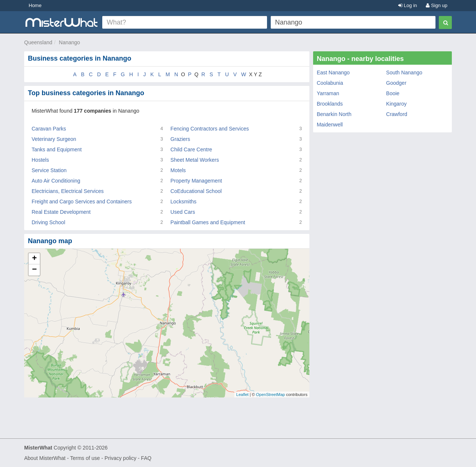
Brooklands (330, 104)
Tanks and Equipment (57, 149)
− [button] (34, 270)
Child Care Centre (191, 149)
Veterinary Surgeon (54, 139)
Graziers (180, 139)
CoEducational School (196, 191)
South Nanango (404, 73)
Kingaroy (396, 104)
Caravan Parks (49, 129)
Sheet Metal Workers (194, 160)
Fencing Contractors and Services (210, 129)
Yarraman (328, 93)
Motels (178, 170)
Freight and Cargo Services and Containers (82, 202)
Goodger (396, 83)
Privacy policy (120, 458)
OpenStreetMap (270, 394)
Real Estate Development (61, 212)
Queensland (38, 42)
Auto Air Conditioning (56, 181)
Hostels (40, 160)
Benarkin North (334, 114)
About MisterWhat (45, 458)
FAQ (146, 458)
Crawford (397, 114)
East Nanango (333, 73)
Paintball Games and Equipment (208, 222)
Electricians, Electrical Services (68, 191)
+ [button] (34, 259)
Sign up (437, 5)
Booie (393, 93)
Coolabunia (330, 83)
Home (35, 5)
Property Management (196, 181)
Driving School (48, 222)
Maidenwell (330, 125)
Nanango (69, 42)
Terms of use (85, 458)
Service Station (49, 170)
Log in (408, 5)
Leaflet (242, 394)
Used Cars (183, 212)
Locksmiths (183, 202)
